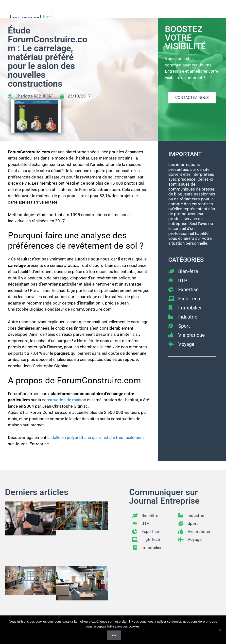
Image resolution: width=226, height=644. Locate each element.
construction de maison (64, 400)
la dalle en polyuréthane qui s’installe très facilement (96, 437)
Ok (114, 635)
